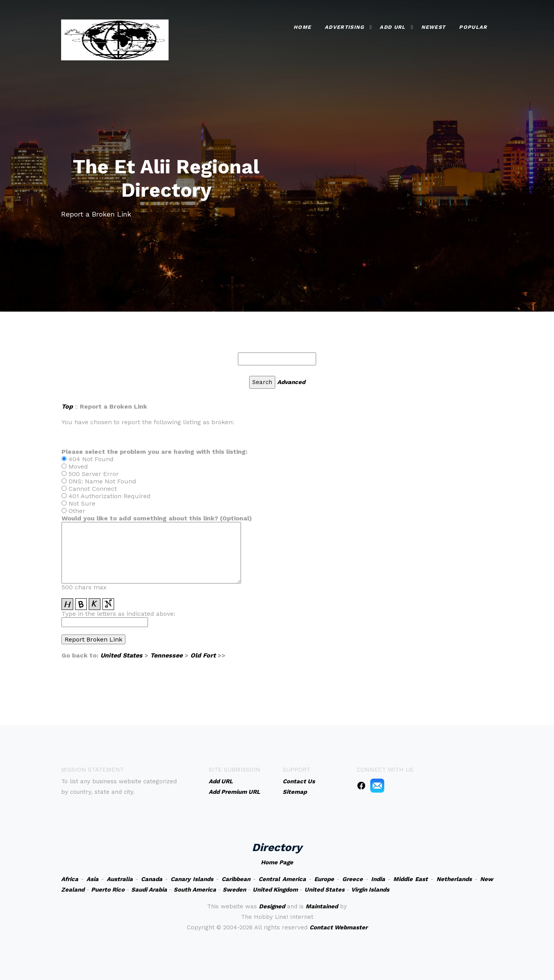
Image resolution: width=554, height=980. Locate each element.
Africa (70, 879)
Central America (282, 879)
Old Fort (203, 655)
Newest (434, 27)
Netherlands (454, 879)
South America (195, 890)
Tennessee (166, 655)
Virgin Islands (370, 890)
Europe (324, 879)
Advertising (344, 27)
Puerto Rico (108, 890)
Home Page (277, 862)
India (378, 879)
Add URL (392, 27)
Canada (152, 879)
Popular (473, 27)
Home (302, 27)
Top (67, 406)
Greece (353, 879)
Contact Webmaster (339, 927)
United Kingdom (275, 890)
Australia (120, 879)
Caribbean (236, 879)
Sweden (234, 890)
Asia (92, 879)
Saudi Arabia (149, 890)
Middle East (411, 879)
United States (121, 655)
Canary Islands (192, 879)
